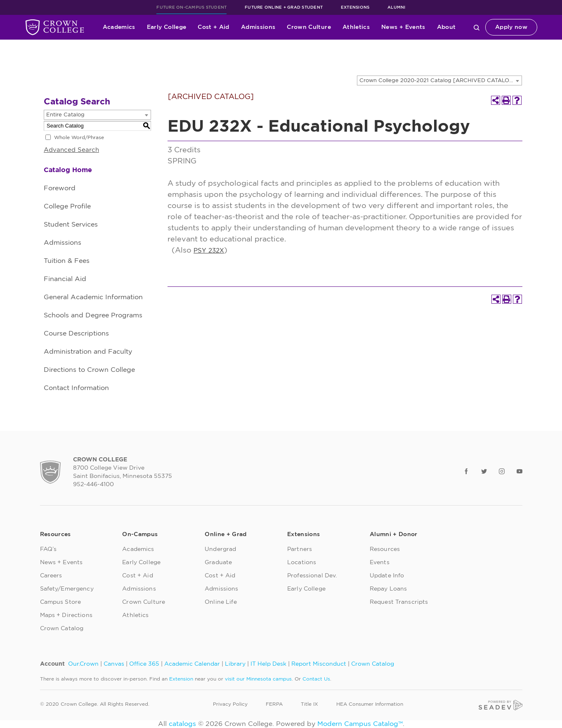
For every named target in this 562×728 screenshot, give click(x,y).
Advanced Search (71, 150)
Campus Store (61, 602)
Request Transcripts (399, 602)
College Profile (67, 206)
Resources (385, 549)
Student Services (71, 225)
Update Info (387, 576)
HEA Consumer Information (370, 704)
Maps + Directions (66, 615)
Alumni (397, 7)
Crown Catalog (62, 629)
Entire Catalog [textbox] (65, 115)
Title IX (309, 704)
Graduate (218, 563)
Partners (300, 549)
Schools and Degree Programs (93, 315)
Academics (119, 27)
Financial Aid (65, 279)
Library (235, 664)
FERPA (274, 704)
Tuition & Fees (67, 261)
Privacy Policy (230, 704)
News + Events (403, 27)
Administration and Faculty (88, 352)
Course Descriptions (76, 333)
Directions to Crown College (89, 370)
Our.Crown (83, 664)
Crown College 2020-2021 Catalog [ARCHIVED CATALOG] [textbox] (438, 81)
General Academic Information (93, 297)
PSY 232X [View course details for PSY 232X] (209, 251)
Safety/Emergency (67, 589)
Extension (181, 679)
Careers (51, 576)
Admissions (258, 27)
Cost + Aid (214, 27)
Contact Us (316, 679)
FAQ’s (48, 549)
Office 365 (144, 664)
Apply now (511, 27)
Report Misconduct (319, 664)
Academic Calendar (192, 664)
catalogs (182, 724)
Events (380, 563)
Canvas (114, 664)
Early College (167, 27)
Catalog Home (68, 170)
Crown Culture (309, 27)
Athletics (356, 27)
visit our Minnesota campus (258, 679)
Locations (302, 563)
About (446, 27)
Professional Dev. (312, 576)
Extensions (355, 7)
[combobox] (439, 80)
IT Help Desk (268, 664)
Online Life (221, 602)
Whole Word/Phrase (79, 137)
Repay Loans (388, 589)
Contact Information (76, 388)
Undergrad (220, 549)
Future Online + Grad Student (284, 7)
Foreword (60, 188)
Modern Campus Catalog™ (360, 724)
